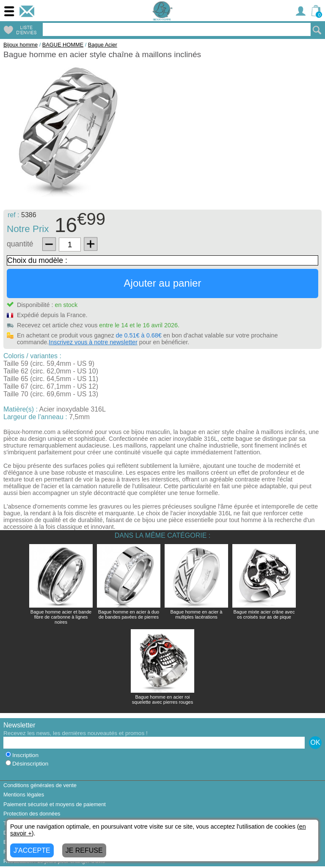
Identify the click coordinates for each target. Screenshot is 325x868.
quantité (20, 244)
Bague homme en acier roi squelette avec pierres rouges (162, 699)
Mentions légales (24, 795)
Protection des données (32, 814)
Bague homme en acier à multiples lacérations (197, 614)
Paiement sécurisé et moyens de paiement (55, 804)
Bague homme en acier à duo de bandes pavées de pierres (129, 614)
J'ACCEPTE (32, 850)
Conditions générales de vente (40, 785)
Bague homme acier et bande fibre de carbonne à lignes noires (61, 617)
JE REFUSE (84, 850)
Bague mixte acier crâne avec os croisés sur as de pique (264, 614)
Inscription (22, 755)
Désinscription (27, 764)
